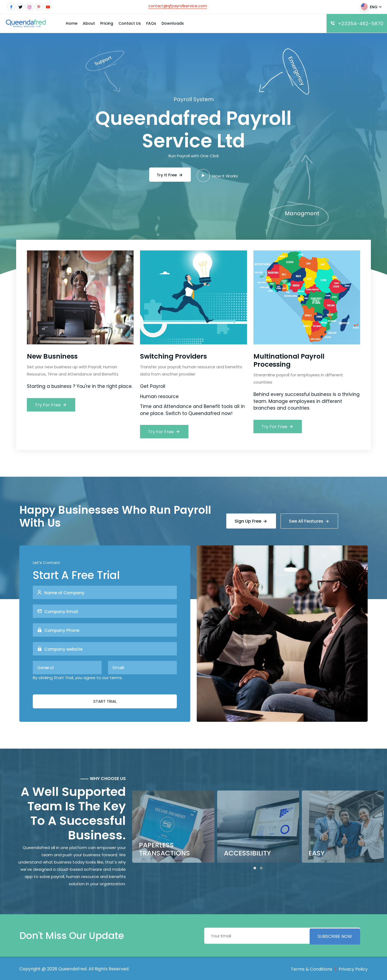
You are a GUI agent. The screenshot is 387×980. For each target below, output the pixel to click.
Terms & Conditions (311, 968)
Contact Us (130, 23)
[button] (255, 867)
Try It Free (170, 175)
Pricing (107, 23)
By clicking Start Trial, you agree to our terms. (78, 677)
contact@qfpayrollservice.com (178, 6)
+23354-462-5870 (357, 23)
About (89, 23)
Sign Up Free (251, 520)
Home (72, 23)
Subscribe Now (335, 935)
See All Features (310, 520)
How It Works (218, 175)
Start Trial (105, 700)
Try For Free (51, 405)
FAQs (151, 23)
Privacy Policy (353, 968)
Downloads (173, 23)
